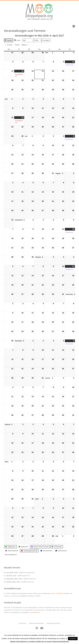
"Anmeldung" (59, 593)
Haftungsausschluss (53, 623)
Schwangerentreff (29, 573)
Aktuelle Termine (12, 568)
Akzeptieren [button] (73, 639)
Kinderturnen (26, 576)
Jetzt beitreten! (35, 612)
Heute (17, 45)
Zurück (9, 45)
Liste (17, 41)
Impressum (23, 623)
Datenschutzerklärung (36, 623)
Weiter (25, 45)
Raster (8, 41)
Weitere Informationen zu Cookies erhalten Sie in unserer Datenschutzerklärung (39, 641)
